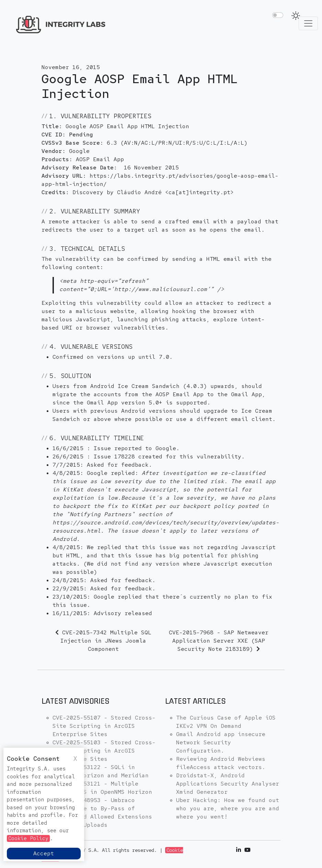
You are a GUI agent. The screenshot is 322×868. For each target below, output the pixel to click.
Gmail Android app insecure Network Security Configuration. (221, 742)
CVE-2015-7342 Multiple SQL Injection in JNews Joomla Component (106, 641)
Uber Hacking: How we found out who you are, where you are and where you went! (228, 808)
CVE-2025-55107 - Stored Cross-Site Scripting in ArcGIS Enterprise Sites (104, 726)
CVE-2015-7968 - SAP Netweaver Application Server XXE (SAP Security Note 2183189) (219, 641)
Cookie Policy (28, 838)
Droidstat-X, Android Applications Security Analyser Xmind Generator (228, 784)
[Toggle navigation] (308, 23)
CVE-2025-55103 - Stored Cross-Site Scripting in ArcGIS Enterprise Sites (104, 751)
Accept (44, 853)
